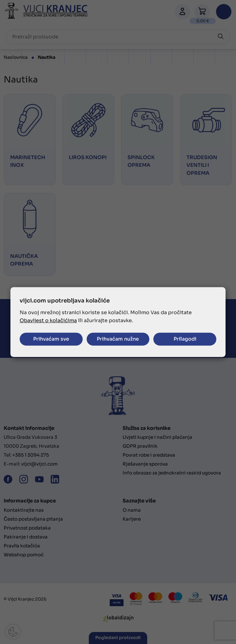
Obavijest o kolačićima (48, 320)
